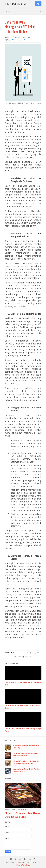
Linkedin (27, 657)
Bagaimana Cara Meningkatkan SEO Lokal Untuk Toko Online (20, 27)
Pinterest (19, 657)
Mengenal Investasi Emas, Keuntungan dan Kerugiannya (26, 747)
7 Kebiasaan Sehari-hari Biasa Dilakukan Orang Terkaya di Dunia (25, 754)
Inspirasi (9, 779)
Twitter (26, 653)
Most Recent (10, 740)
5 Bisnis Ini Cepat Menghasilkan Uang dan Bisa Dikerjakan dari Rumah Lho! (26, 762)
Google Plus (35, 653)
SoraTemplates (20, 862)
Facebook (19, 653)
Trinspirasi (15, 4)
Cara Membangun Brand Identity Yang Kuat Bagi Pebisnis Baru (26, 770)
